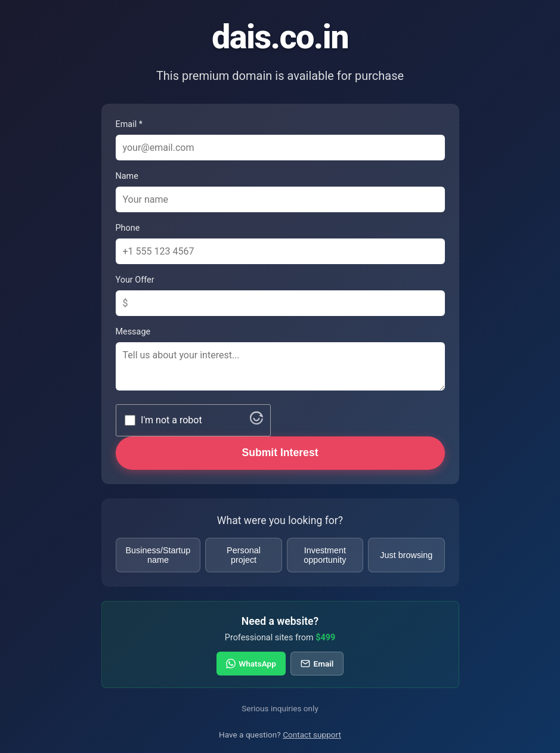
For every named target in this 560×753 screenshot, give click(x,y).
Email (317, 664)
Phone (128, 228)
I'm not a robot (171, 420)
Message (133, 332)
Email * (129, 124)
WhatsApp (251, 664)
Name (127, 176)
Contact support (312, 735)
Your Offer (135, 280)
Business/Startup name (158, 555)
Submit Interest (280, 453)
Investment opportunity (325, 555)
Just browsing (406, 555)
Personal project (244, 555)
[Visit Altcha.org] (256, 421)
